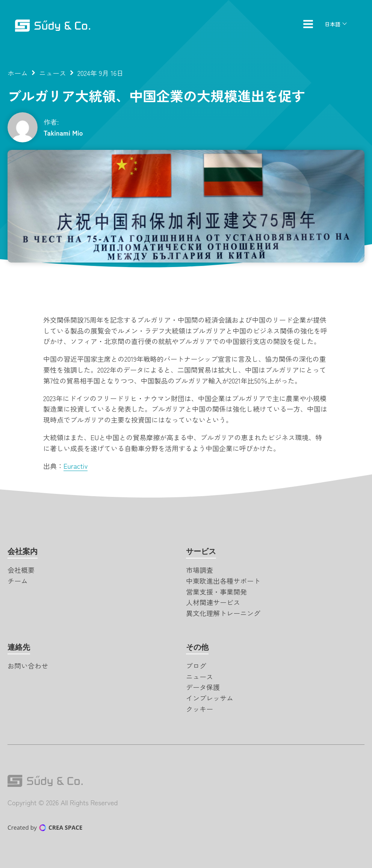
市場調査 (200, 570)
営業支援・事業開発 (216, 592)
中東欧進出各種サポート (223, 581)
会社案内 (23, 551)
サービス (201, 551)
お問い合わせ (28, 666)
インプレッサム (210, 698)
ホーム (18, 73)
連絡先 (19, 647)
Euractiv (76, 466)
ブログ (196, 666)
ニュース (53, 73)
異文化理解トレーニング (223, 613)
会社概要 (21, 570)
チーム (18, 581)
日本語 (333, 24)
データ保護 (203, 687)
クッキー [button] (200, 709)
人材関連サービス (213, 602)
